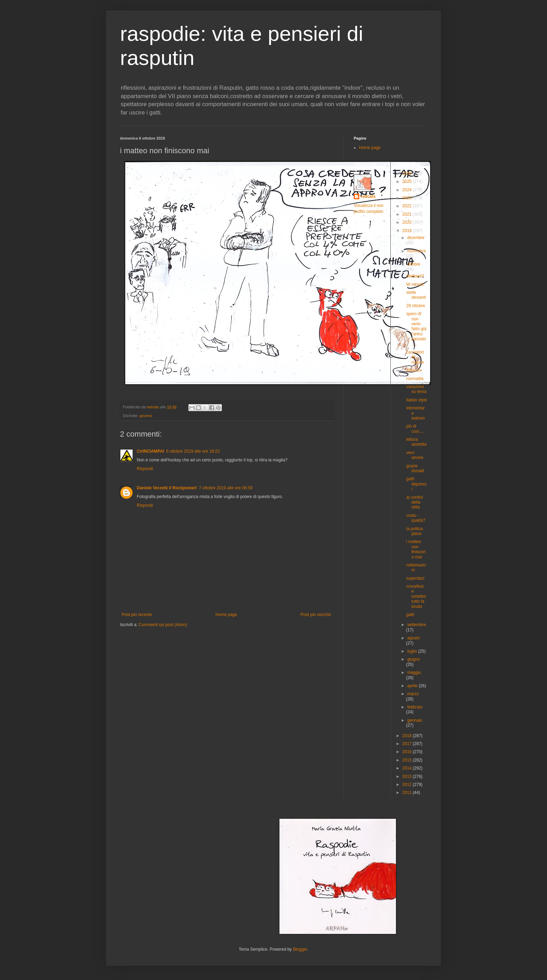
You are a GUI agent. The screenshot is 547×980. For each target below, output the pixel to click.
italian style (416, 400)
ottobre (414, 264)
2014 (407, 768)
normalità (415, 379)
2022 (407, 206)
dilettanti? (415, 276)
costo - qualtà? (415, 518)
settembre (416, 625)
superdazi (415, 578)
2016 (407, 752)
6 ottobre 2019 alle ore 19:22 (193, 451)
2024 (407, 190)
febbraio (415, 707)
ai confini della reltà (414, 502)
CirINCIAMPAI (150, 451)
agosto (413, 638)
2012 (407, 785)
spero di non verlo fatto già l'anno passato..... (416, 329)
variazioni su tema (416, 389)
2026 (407, 173)
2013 (407, 777)
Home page (226, 615)
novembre (416, 251)
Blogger (300, 949)
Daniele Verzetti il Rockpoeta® (167, 488)
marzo (413, 694)
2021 (407, 214)
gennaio (415, 720)
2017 (407, 744)
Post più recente (137, 615)
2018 (407, 736)
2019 (407, 231)
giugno (413, 659)
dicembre (416, 238)
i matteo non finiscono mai (416, 549)
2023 (407, 198)
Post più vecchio (316, 615)
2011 (407, 793)
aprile (413, 686)
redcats (368, 196)
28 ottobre (415, 306)
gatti (410, 615)
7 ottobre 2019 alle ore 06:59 (226, 488)
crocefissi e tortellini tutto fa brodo (416, 596)
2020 (407, 222)
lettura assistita (416, 442)
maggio (414, 673)
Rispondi (145, 469)
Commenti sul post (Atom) (163, 625)
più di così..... (415, 429)
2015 (407, 760)
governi (146, 416)
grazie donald (415, 468)
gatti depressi (416, 484)
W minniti (415, 284)
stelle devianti (416, 295)
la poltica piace (414, 531)
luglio (413, 651)
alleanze (414, 370)
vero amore (415, 455)
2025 (407, 181)
